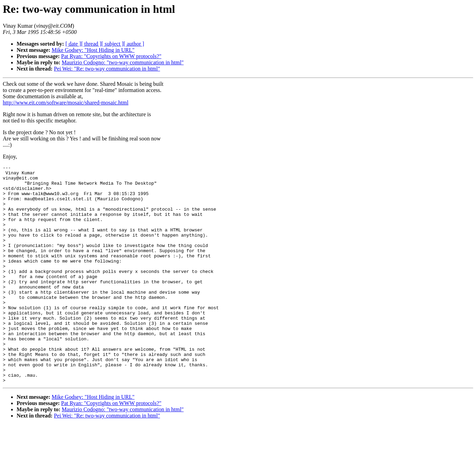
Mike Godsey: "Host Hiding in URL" (93, 50)
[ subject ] (113, 44)
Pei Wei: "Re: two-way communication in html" (107, 69)
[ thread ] (91, 44)
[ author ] (134, 44)
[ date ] (73, 44)
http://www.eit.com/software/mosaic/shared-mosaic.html (66, 103)
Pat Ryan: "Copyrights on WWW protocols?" (111, 56)
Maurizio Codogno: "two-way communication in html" (123, 62)
